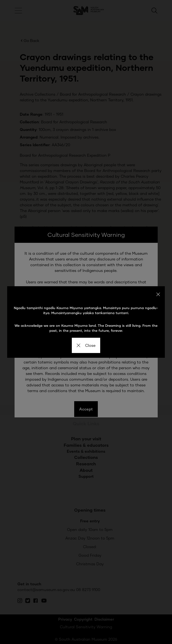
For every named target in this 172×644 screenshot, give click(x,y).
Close (86, 345)
